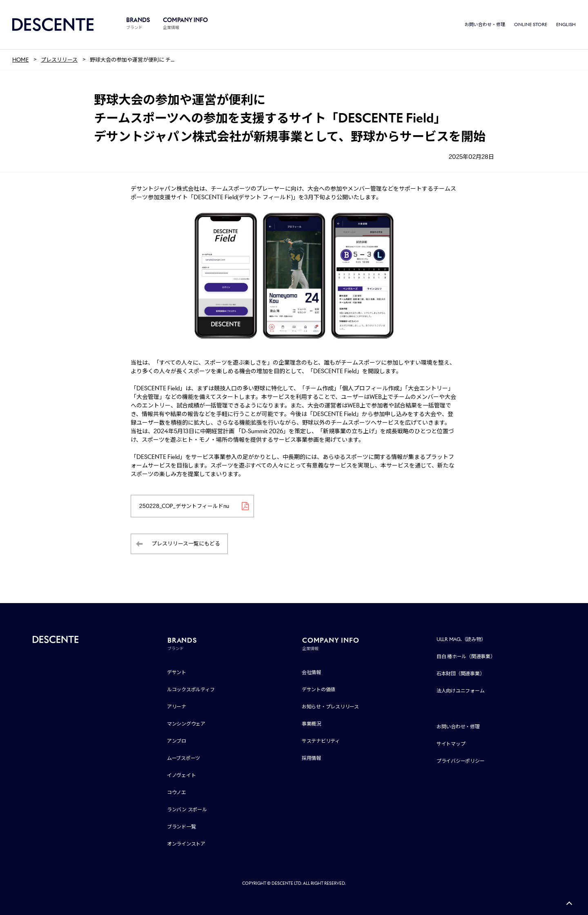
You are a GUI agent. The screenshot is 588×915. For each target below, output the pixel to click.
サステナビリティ (321, 741)
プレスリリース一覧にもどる (186, 544)
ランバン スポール (187, 809)
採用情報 (311, 758)
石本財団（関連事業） (461, 673)
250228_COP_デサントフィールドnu (184, 506)
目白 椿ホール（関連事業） (466, 656)
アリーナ (177, 707)
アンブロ (177, 741)
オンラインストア (186, 844)
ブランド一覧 (182, 827)
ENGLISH (566, 24)
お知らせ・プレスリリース (330, 707)
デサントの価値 (318, 689)
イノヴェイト (182, 775)
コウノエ (177, 792)
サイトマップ (451, 744)
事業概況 (311, 724)
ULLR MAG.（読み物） (461, 639)
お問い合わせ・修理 (485, 24)
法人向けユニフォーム (461, 691)
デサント (177, 672)
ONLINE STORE (531, 24)
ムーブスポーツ (184, 758)
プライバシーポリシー (461, 761)
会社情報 (311, 672)
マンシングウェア (186, 724)
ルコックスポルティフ (191, 689)
